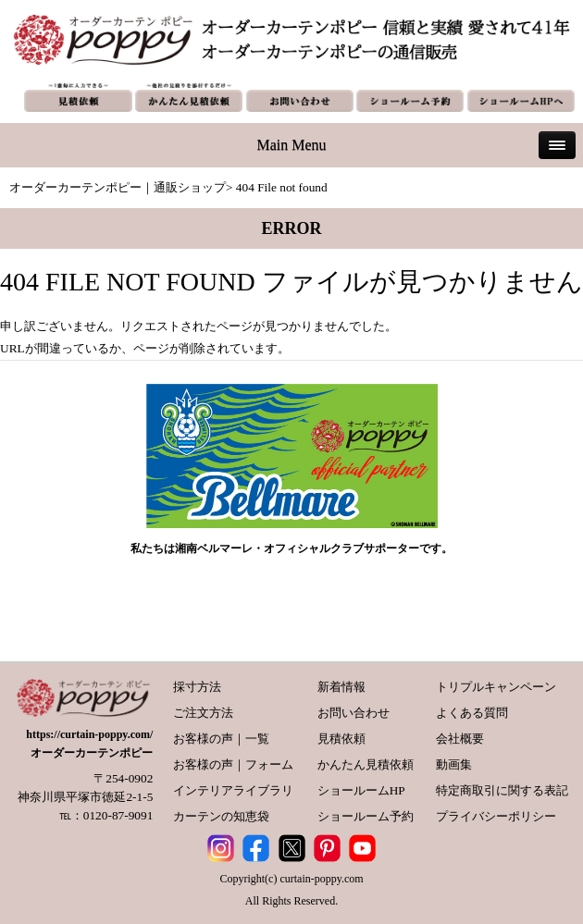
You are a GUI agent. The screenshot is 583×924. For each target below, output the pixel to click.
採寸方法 (197, 687)
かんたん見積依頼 (366, 764)
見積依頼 (341, 739)
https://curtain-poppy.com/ (89, 734)
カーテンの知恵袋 (221, 816)
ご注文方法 (203, 713)
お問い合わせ (354, 713)
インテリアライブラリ (233, 790)
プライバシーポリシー (496, 816)
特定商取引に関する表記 (502, 790)
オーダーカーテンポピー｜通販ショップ (118, 187)
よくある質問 (472, 713)
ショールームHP (361, 790)
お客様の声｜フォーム (233, 764)
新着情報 (341, 687)
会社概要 (460, 739)
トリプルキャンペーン (496, 687)
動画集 (454, 764)
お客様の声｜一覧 (221, 739)
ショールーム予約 (366, 816)
